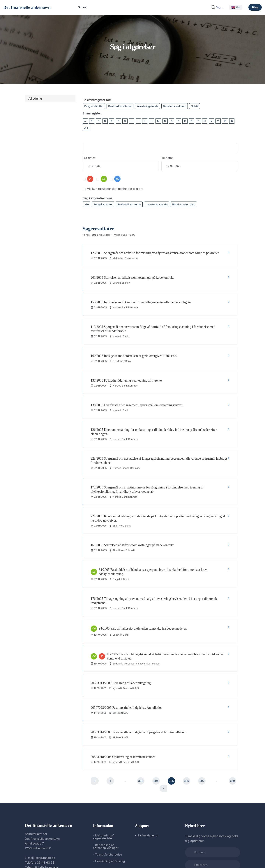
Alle (86, 128)
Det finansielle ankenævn (27, 7)
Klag (255, 7)
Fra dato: (89, 158)
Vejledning (35, 98)
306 (187, 692)
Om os (82, 7)
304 (156, 692)
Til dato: (167, 158)
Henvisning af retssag (110, 773)
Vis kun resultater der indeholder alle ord (115, 189)
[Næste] (163, 700)
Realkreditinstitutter (120, 106)
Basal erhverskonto (175, 106)
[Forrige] (95, 693)
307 (202, 692)
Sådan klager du (148, 747)
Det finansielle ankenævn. (120, 855)
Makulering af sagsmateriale (103, 748)
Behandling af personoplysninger (106, 758)
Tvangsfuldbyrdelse (109, 766)
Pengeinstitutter (94, 106)
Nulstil (195, 106)
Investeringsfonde (147, 106)
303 (141, 692)
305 (171, 692)
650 (232, 692)
